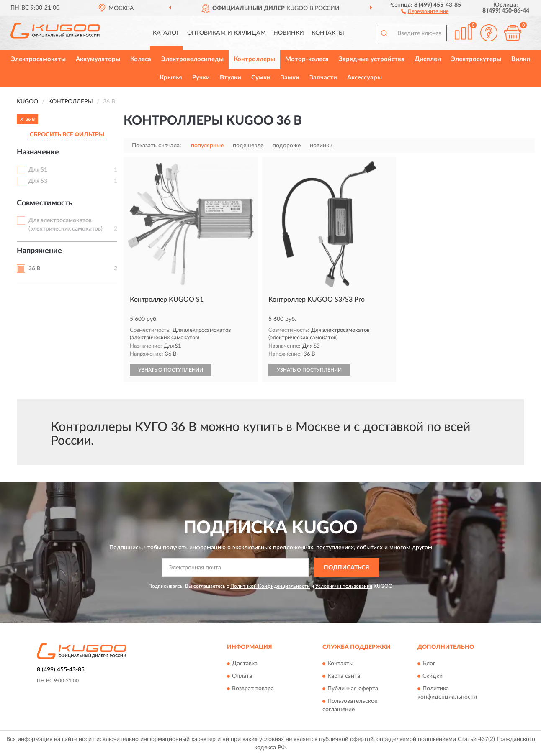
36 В (34, 269)
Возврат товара (253, 689)
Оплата (242, 676)
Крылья (171, 78)
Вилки (521, 59)
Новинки (289, 33)
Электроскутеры (476, 59)
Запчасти (323, 78)
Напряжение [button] (39, 251)
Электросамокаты (38, 59)
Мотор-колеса (307, 59)
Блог (429, 664)
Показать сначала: (157, 146)
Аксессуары (365, 78)
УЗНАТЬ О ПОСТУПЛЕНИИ (171, 370)
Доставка (245, 664)
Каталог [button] (166, 33)
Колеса (141, 59)
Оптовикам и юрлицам (227, 33)
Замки (290, 78)
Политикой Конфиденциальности (270, 586)
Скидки (433, 676)
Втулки (231, 78)
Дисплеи (428, 59)
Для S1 (38, 170)
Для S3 (38, 181)
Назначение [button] (38, 152)
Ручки (201, 78)
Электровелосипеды (192, 59)
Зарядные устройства (372, 59)
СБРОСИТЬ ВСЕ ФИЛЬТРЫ (67, 135)
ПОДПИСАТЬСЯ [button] (346, 568)
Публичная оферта (353, 689)
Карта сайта (344, 676)
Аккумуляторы (98, 59)
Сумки (261, 78)
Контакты (328, 33)
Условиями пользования (344, 586)
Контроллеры (254, 59)
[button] (425, 11)
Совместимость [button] (45, 203)
